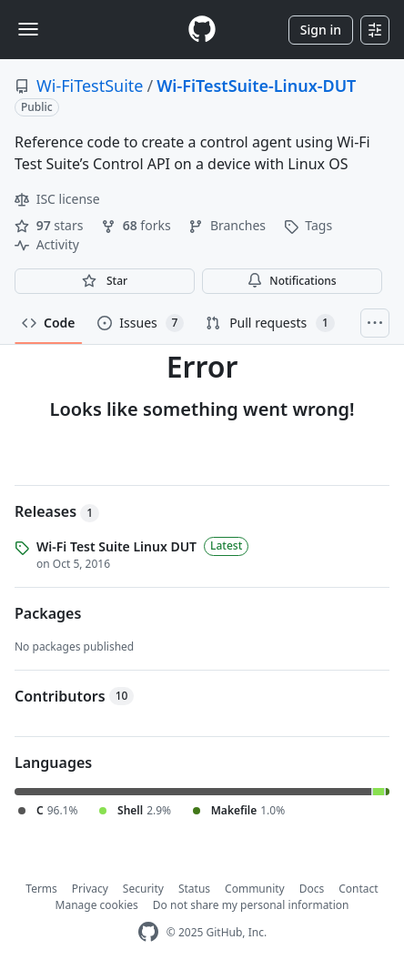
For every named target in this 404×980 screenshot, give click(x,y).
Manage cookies (97, 905)
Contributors (74, 696)
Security (143, 889)
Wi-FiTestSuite (90, 86)
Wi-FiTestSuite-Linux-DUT (256, 86)
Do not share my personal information (251, 905)
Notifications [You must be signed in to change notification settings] (292, 281)
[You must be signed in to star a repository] (105, 281)
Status (194, 889)
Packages (48, 613)
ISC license (57, 199)
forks (137, 225)
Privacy (90, 889)
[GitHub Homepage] (148, 932)
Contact (358, 889)
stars (50, 225)
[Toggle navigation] (28, 29)
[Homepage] (202, 30)
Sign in (321, 30)
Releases (57, 511)
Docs (312, 889)
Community (255, 889)
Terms (41, 889)
